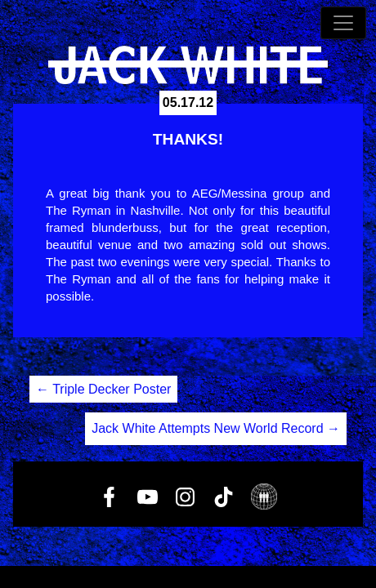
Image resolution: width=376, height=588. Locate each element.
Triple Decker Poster (103, 389)
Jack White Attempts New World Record (216, 428)
